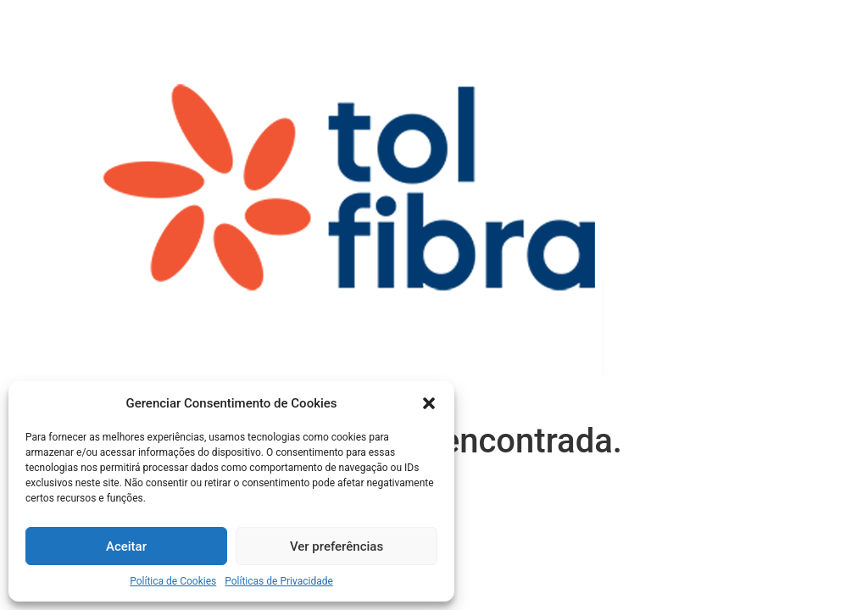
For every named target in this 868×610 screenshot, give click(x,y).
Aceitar (126, 546)
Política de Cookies (173, 581)
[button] (429, 403)
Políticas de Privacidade (279, 581)
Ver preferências (337, 546)
